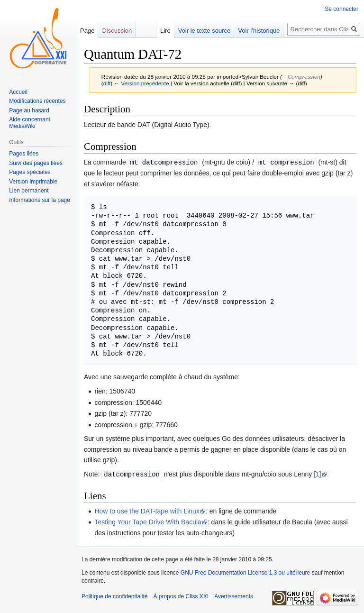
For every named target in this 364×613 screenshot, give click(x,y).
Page (87, 31)
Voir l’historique (259, 31)
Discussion (117, 31)
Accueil (18, 92)
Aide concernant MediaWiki (30, 123)
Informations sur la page (40, 200)
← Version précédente (141, 83)
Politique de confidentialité (114, 595)
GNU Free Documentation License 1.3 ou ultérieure (245, 572)
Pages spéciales (30, 172)
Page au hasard (29, 110)
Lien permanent (29, 191)
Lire (165, 31)
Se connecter (341, 9)
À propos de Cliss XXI (181, 595)
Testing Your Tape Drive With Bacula (148, 521)
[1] (318, 474)
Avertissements (234, 595)
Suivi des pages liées (36, 163)
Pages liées (24, 154)
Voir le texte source (205, 31)
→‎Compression (301, 77)
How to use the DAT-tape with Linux (147, 510)
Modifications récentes (37, 101)
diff (107, 83)
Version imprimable (33, 182)
